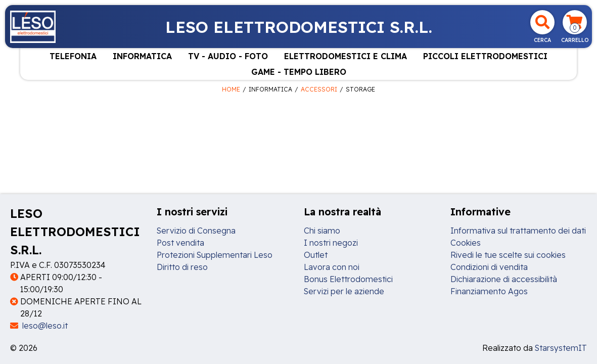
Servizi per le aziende (344, 291)
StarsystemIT (561, 348)
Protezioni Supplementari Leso (215, 255)
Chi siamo (322, 231)
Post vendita (180, 243)
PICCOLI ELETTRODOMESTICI (485, 56)
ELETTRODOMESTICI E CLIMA (346, 56)
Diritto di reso (182, 267)
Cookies (466, 243)
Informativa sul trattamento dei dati (518, 231)
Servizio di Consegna (196, 231)
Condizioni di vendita (489, 267)
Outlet (316, 255)
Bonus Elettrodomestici (348, 279)
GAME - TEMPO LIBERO (299, 72)
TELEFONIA (73, 56)
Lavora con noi (332, 267)
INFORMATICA (142, 56)
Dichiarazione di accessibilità (504, 279)
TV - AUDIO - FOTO (228, 56)
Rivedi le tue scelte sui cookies (508, 255)
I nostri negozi (331, 243)
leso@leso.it (39, 326)
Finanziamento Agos (489, 291)
